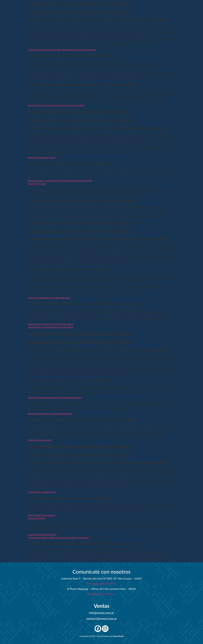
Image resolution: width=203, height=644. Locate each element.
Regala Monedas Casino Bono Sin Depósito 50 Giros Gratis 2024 (60, 181)
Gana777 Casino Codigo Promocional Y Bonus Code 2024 (56, 105)
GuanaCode (118, 636)
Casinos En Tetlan (36, 518)
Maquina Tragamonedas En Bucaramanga (49, 298)
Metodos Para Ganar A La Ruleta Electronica (50, 414)
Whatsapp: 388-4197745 (102, 584)
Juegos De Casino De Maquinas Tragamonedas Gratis (55, 398)
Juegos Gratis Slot (37, 184)
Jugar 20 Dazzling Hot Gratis (42, 535)
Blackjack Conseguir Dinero (41, 158)
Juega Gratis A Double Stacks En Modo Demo (51, 327)
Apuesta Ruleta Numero (40, 440)
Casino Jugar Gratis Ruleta (41, 515)
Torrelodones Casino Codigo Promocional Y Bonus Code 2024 (58, 538)
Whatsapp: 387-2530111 (102, 594)
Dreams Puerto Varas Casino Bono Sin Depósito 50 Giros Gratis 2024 (62, 50)
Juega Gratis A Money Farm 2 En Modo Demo (51, 324)
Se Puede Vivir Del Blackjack (42, 492)
